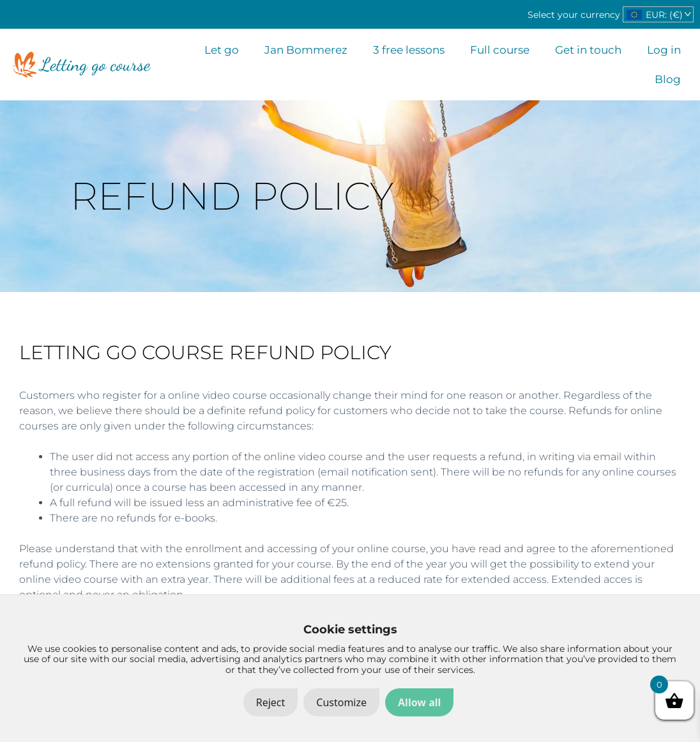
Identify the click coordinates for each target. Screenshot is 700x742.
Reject (271, 702)
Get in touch (588, 50)
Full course (500, 50)
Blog (668, 79)
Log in (664, 50)
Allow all (419, 702)
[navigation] (658, 14)
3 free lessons (409, 50)
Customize (341, 702)
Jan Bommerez (306, 50)
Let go (222, 50)
